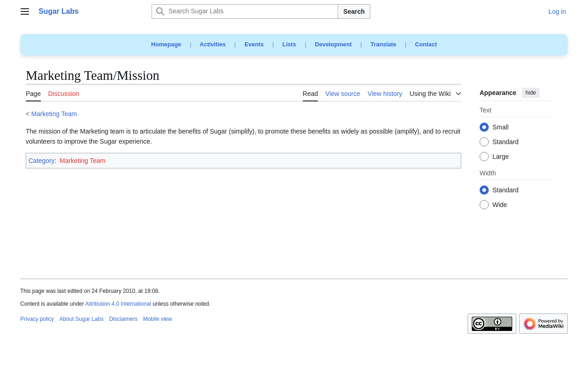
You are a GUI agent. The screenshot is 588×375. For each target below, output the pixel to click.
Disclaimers (123, 319)
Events (254, 44)
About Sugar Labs (81, 319)
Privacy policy (37, 319)
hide (531, 93)
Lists (289, 44)
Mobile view (157, 319)
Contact (426, 44)
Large (501, 157)
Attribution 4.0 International (118, 304)
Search (354, 11)
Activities (213, 44)
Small (500, 128)
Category (42, 161)
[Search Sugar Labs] (245, 11)
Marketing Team (54, 114)
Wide (500, 205)
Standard (506, 142)
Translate (384, 44)
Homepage (166, 44)
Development (333, 44)
